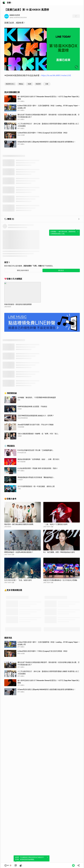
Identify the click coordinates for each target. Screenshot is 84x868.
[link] (16, 865)
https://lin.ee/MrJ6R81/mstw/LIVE (56, 75)
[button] (8, 865)
